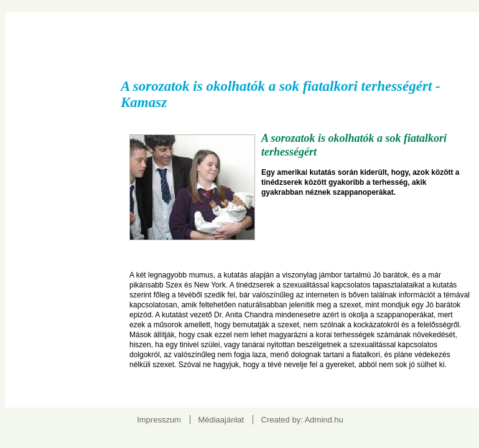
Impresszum (159, 420)
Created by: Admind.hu (302, 420)
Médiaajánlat (221, 420)
